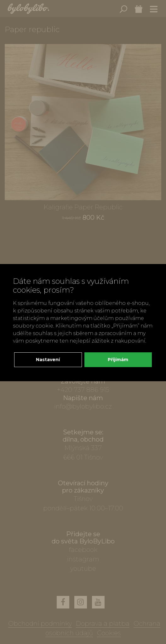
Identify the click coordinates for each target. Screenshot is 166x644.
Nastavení (48, 360)
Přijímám (118, 360)
